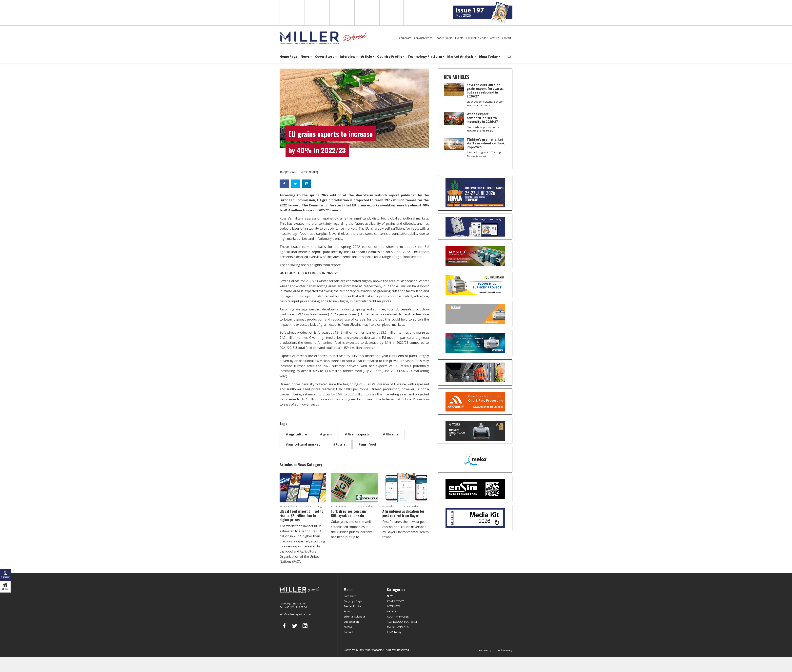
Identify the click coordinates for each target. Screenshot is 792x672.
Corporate (405, 38)
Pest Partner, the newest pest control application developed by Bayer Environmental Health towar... (406, 529)
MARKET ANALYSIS (398, 627)
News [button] (305, 56)
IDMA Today (394, 632)
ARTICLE (392, 611)
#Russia (339, 444)
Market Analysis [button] (460, 56)
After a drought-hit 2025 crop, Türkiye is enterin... (484, 154)
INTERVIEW (393, 606)
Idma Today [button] (488, 56)
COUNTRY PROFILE (398, 617)
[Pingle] (475, 285)
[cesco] (475, 372)
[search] (509, 56)
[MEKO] (475, 460)
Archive (495, 38)
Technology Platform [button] (425, 56)
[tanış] (475, 431)
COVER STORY (395, 601)
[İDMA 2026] (475, 193)
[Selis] (475, 314)
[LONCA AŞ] (475, 489)
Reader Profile (444, 38)
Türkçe (391, 13)
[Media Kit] (475, 518)
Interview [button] (348, 56)
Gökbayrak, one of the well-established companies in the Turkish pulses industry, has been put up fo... (352, 529)
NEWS (391, 596)
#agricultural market (303, 444)
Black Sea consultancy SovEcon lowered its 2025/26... (485, 104)
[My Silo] (475, 256)
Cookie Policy (505, 650)
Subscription (351, 622)
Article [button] (366, 56)
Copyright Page (423, 38)
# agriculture (296, 434)
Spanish (317, 13)
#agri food (367, 444)
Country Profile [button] (390, 56)
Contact (506, 38)
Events (459, 38)
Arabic (342, 13)
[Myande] (475, 402)
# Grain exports (357, 434)
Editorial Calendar (477, 38)
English (292, 13)
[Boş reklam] (475, 227)
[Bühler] (475, 343)
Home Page (288, 56)
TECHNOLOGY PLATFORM (402, 622)
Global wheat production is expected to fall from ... (483, 129)
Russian (367, 13)
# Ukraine (391, 434)
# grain (326, 434)
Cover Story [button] (325, 56)
